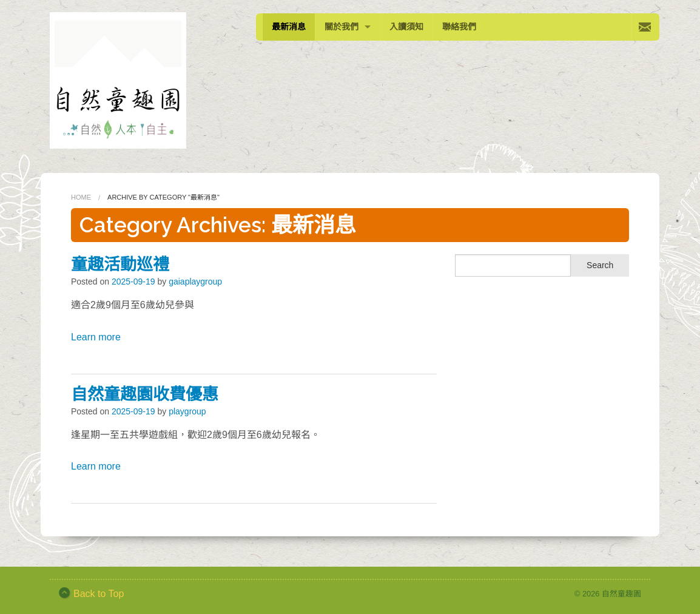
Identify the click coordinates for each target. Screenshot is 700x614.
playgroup (187, 411)
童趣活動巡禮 (120, 264)
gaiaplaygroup (195, 282)
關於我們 (342, 27)
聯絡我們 (459, 27)
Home (81, 197)
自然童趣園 (621, 594)
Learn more (96, 337)
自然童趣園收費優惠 (145, 394)
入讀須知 (406, 27)
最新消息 (289, 27)
